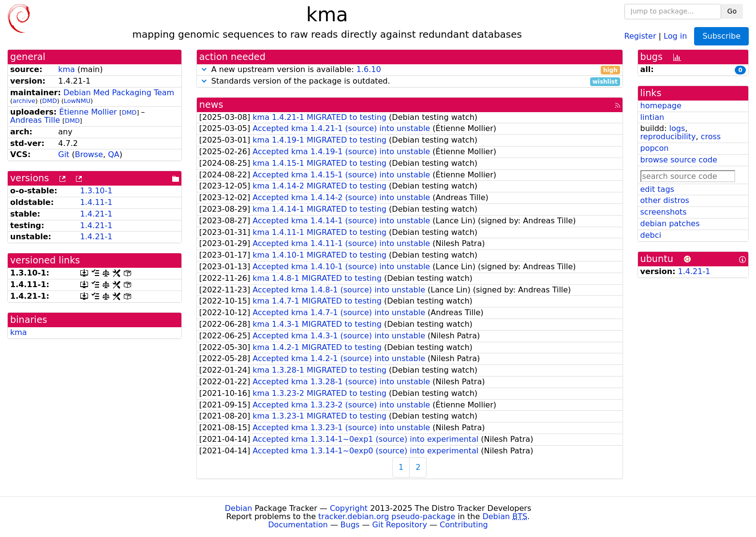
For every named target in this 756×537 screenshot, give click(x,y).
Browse (89, 154)
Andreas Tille (35, 120)
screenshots (664, 212)
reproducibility (668, 137)
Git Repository (400, 525)
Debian (239, 508)
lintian (652, 117)
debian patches (670, 224)
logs (677, 128)
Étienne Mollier (88, 112)
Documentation (298, 525)
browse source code (679, 160)
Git (64, 154)
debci (651, 235)
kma (67, 69)
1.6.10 (369, 69)
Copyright (349, 508)
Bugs (350, 525)
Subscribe (721, 36)
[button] (204, 69)
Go (732, 11)
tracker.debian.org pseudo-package (387, 516)
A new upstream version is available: (410, 70)
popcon (655, 148)
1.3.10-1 (96, 191)
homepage (661, 106)
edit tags (657, 189)
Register (640, 36)
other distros (665, 200)
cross (711, 137)
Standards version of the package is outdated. (410, 81)
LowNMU (77, 101)
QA (114, 154)
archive (24, 101)
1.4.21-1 (96, 214)
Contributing (464, 525)
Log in (675, 36)
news (211, 105)
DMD (50, 101)
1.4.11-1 (96, 202)
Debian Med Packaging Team (119, 93)
